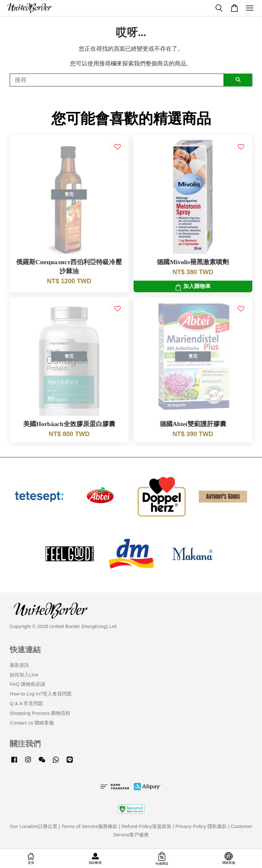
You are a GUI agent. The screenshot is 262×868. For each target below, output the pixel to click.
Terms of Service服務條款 (89, 826)
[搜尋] (117, 80)
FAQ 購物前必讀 (27, 684)
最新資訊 (19, 665)
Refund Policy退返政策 (146, 826)
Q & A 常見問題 (26, 703)
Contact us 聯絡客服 (32, 723)
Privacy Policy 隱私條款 (201, 826)
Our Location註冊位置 (34, 826)
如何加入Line (24, 675)
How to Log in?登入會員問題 (41, 694)
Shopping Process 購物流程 (40, 713)
